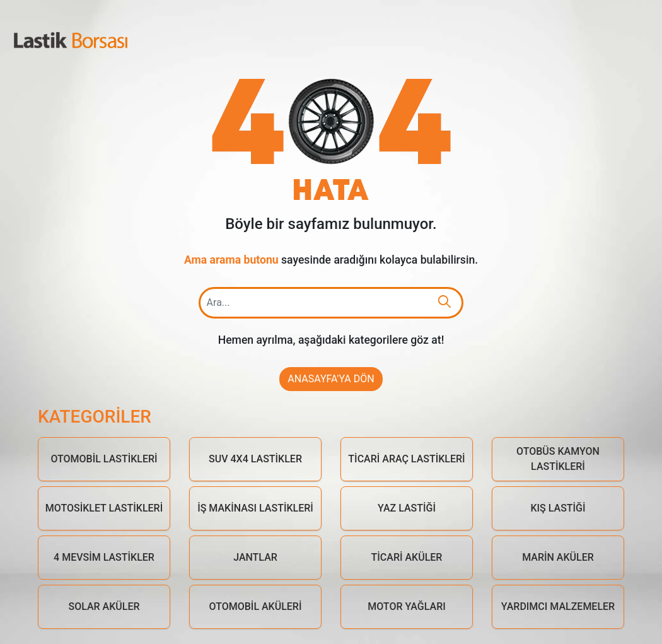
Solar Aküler (104, 606)
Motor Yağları (407, 606)
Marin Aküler (558, 557)
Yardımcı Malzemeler (558, 606)
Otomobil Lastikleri (104, 459)
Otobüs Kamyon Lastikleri (558, 459)
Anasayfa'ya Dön (331, 379)
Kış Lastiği (558, 508)
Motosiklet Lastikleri (104, 508)
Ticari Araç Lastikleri (406, 459)
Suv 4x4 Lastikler (255, 459)
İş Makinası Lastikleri (255, 508)
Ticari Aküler (407, 557)
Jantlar (255, 557)
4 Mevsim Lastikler (104, 557)
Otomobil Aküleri (256, 606)
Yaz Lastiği (407, 508)
